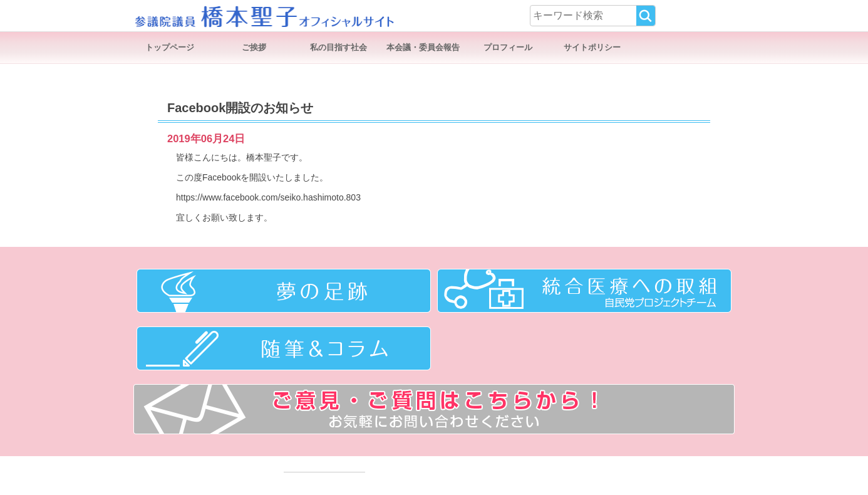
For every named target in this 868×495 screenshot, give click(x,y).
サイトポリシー (592, 47)
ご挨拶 (254, 47)
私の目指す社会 (338, 47)
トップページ (170, 47)
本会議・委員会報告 (423, 47)
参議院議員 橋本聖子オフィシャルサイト (264, 16)
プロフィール (508, 47)
